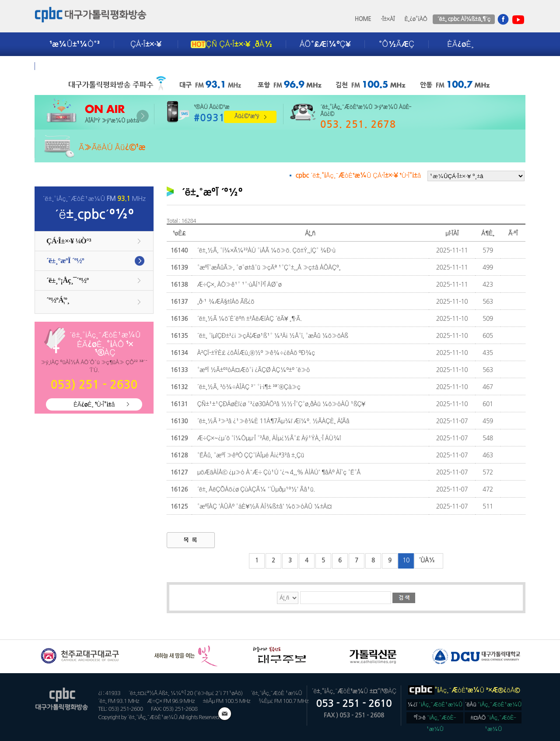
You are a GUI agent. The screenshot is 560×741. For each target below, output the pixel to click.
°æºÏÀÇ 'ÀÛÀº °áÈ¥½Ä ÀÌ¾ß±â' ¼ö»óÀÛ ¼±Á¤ (264, 506)
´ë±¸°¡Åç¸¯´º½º (67, 280)
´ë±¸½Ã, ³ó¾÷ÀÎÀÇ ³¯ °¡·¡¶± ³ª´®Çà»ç (248, 387)
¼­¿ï (435, 704)
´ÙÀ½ (427, 560)
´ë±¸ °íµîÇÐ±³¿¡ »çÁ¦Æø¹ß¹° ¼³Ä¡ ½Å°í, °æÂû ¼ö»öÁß (272, 336)
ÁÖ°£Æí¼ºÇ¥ (325, 44)
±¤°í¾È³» (68, 66)
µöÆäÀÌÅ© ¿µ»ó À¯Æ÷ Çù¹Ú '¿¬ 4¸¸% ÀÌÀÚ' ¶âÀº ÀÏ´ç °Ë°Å (279, 472)
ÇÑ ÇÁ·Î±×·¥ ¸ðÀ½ (231, 44)
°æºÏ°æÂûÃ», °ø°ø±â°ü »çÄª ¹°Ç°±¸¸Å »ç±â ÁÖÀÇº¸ (269, 267)
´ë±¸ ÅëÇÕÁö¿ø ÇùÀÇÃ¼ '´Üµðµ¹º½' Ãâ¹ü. (256, 489)
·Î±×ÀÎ (388, 19)
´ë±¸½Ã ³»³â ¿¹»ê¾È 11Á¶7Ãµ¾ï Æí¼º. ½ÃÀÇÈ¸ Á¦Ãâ (273, 421)
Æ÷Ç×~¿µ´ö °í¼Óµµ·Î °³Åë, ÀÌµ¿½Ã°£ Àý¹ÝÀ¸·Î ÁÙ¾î (269, 438)
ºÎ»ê (435, 719)
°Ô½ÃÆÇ (397, 44)
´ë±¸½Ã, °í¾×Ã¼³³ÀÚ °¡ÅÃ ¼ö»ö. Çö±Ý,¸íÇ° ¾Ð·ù (266, 250)
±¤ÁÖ (493, 719)
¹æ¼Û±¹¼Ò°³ (75, 44)
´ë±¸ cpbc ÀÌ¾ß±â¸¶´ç (464, 19)
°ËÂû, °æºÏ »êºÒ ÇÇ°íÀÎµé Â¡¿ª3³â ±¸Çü (250, 455)
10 (406, 560)
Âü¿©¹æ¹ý (247, 116)
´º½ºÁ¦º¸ (58, 300)
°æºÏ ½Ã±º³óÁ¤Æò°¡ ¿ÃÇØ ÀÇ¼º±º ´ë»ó (253, 370)
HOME (363, 19)
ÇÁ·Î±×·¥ (146, 44)
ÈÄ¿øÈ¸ (460, 44)
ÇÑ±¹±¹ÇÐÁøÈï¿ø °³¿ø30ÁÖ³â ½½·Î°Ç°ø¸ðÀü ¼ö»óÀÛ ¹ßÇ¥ (281, 404)
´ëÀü (493, 704)
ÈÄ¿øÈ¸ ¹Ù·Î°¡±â (94, 404)
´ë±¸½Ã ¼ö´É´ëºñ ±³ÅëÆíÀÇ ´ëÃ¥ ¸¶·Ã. (249, 319)
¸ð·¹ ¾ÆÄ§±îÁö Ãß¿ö (226, 302)
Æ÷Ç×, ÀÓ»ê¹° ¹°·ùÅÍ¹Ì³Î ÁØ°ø (239, 284)
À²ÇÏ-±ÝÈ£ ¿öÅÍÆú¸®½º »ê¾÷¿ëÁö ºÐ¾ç (256, 353)
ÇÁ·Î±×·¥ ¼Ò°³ (69, 241)
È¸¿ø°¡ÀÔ (416, 19)
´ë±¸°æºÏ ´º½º (65, 261)
